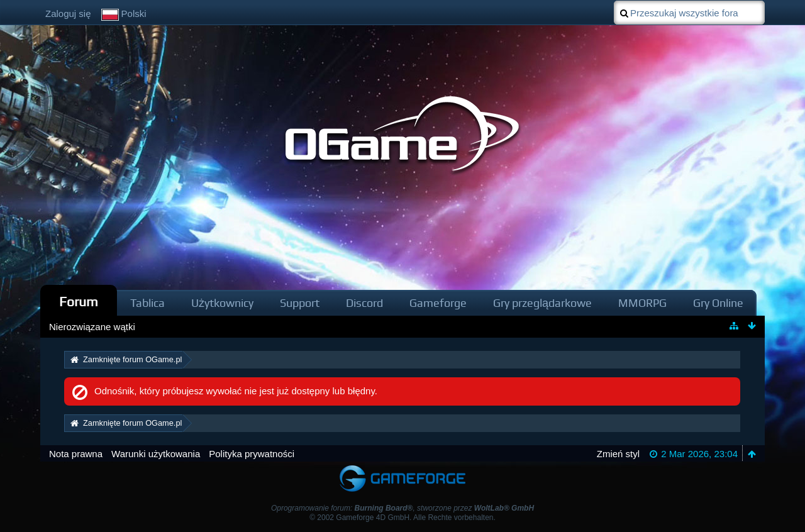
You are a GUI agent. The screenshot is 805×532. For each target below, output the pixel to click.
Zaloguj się (68, 14)
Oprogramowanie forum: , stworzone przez (402, 508)
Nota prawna (76, 454)
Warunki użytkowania (156, 454)
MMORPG (642, 303)
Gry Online (718, 303)
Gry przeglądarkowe (542, 303)
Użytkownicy (222, 303)
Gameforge (438, 303)
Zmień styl (618, 454)
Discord (364, 303)
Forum (79, 302)
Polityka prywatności (252, 454)
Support (300, 303)
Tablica (147, 303)
